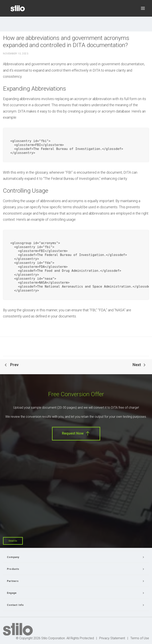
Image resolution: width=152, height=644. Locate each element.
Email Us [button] (13, 541)
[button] (143, 8)
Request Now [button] (76, 433)
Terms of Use (140, 638)
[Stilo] (18, 8)
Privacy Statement (112, 638)
